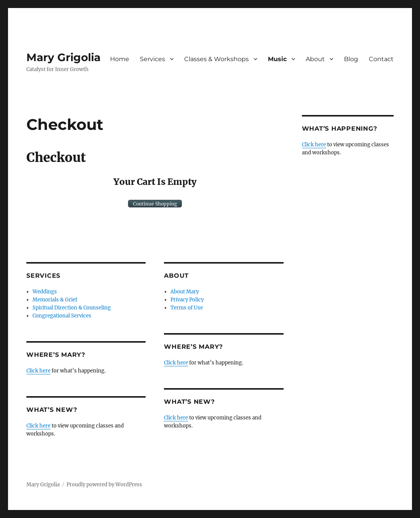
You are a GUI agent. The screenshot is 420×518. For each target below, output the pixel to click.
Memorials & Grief (55, 300)
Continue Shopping (155, 204)
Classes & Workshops (216, 59)
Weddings (45, 292)
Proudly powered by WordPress (104, 485)
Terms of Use (187, 308)
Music (277, 59)
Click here (38, 371)
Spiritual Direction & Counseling (72, 308)
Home (120, 59)
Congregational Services (62, 316)
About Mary (185, 292)
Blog (351, 59)
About (315, 59)
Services (152, 59)
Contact (381, 59)
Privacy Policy (187, 300)
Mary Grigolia (63, 57)
